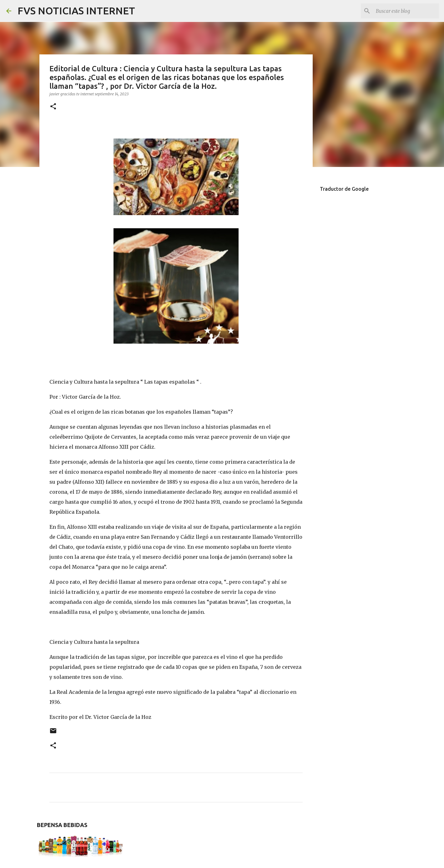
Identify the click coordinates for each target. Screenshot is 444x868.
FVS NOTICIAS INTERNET (76, 11)
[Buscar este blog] (406, 11)
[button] (53, 107)
